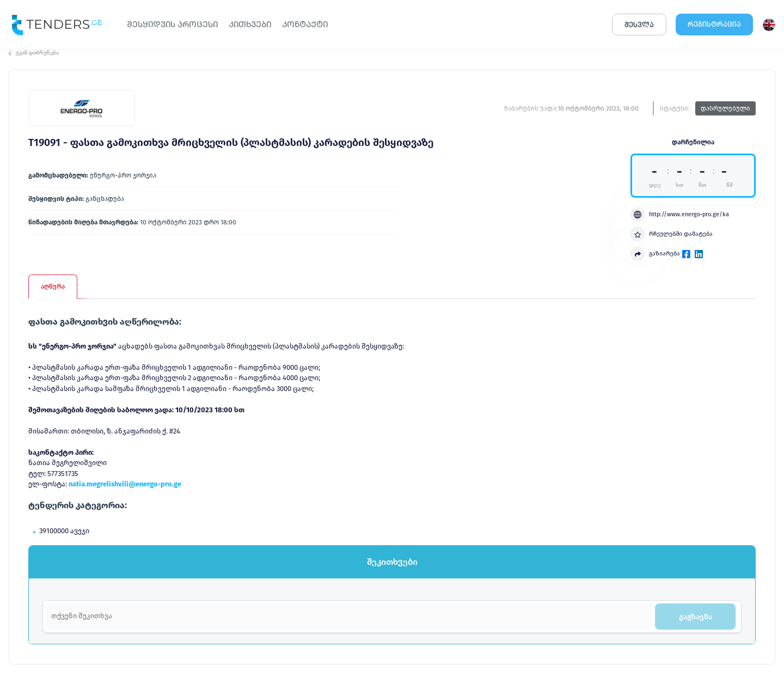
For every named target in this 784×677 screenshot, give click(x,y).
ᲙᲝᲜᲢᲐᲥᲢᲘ (305, 24)
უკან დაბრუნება (33, 53)
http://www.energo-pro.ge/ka (680, 215)
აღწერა (53, 286)
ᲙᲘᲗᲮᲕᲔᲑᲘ (250, 24)
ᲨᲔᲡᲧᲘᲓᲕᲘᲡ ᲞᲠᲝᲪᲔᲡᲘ (172, 24)
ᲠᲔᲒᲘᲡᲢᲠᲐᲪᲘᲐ (714, 24)
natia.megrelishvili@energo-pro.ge (125, 484)
